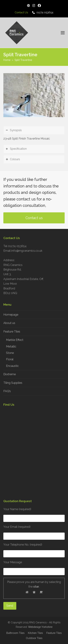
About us (9, 323)
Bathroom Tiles (15, 633)
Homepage (11, 315)
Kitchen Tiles (35, 633)
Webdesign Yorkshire (40, 627)
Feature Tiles (12, 332)
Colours (15, 159)
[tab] (34, 130)
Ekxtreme (10, 374)
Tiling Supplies (13, 383)
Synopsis (16, 130)
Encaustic (12, 366)
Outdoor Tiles (34, 638)
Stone (10, 353)
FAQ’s (7, 391)
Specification (18, 149)
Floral (10, 359)
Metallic (11, 346)
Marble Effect (15, 340)
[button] (63, 33)
